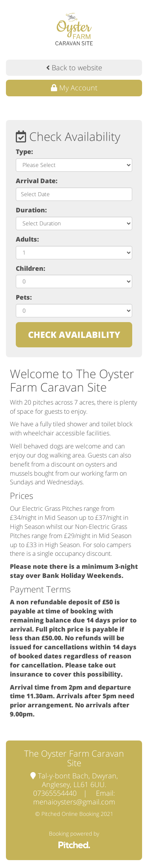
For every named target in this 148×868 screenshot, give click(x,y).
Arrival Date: (37, 181)
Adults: (27, 239)
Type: (24, 152)
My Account (74, 88)
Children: (31, 268)
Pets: (24, 297)
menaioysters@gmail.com (74, 802)
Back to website (74, 67)
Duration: (31, 210)
